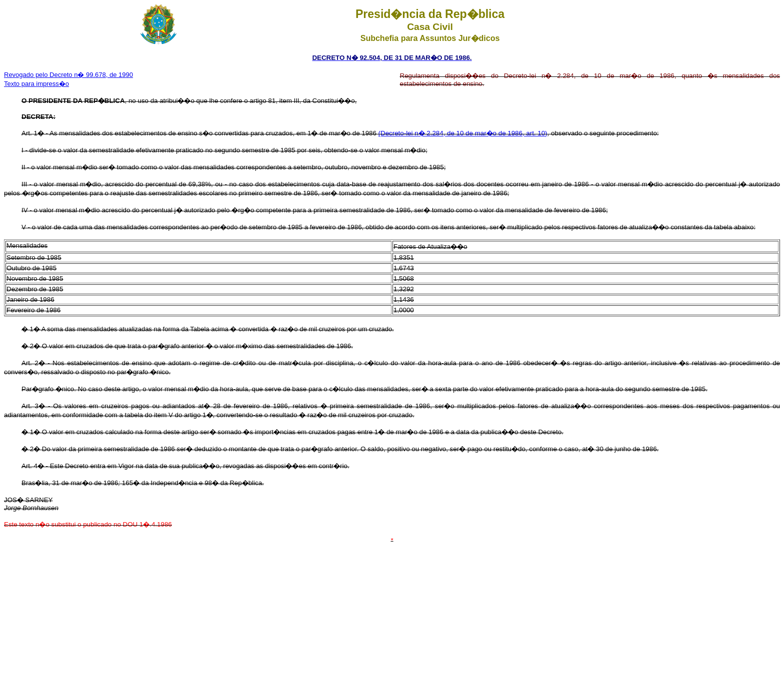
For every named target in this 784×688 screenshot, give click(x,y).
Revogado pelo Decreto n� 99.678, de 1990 (68, 75)
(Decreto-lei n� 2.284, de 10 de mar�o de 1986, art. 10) (463, 133)
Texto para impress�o (36, 84)
